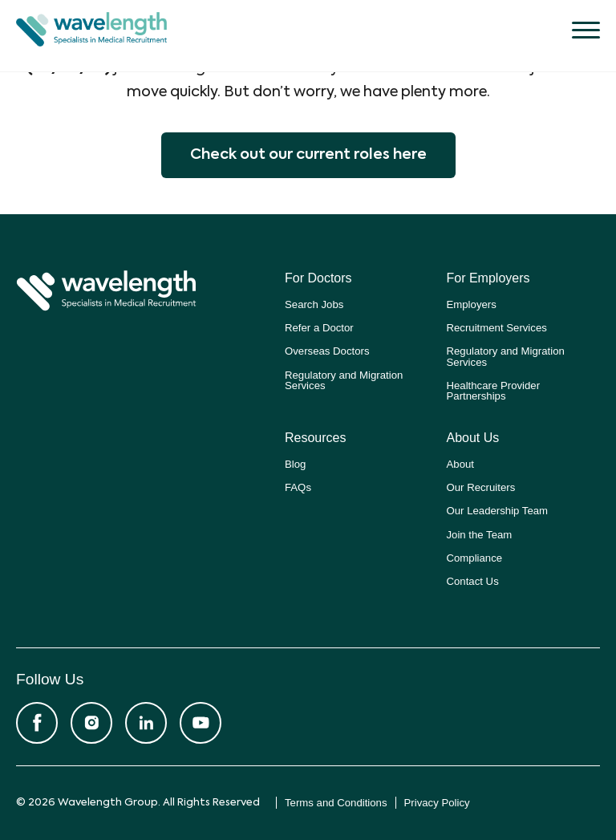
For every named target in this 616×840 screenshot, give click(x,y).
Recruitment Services (497, 328)
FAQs (298, 487)
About (460, 464)
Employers (472, 304)
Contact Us (473, 581)
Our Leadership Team (498, 511)
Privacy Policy (437, 803)
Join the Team (480, 535)
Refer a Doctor (319, 328)
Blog (295, 464)
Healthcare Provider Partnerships (494, 391)
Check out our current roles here (308, 155)
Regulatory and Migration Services (344, 380)
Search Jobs (314, 304)
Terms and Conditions (336, 803)
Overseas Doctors (327, 351)
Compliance (475, 558)
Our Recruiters (481, 487)
